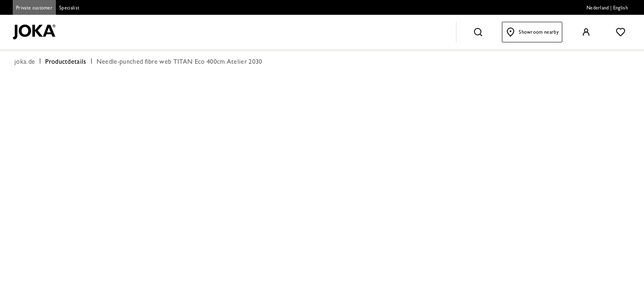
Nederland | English (607, 9)
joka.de (25, 62)
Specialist (69, 9)
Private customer (34, 9)
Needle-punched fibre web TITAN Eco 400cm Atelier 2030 (179, 62)
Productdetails (66, 62)
